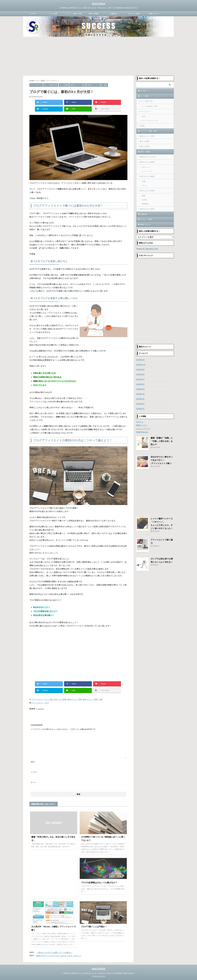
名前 (33, 762)
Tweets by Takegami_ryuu (147, 249)
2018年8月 (140, 374)
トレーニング (147, 171)
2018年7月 (140, 379)
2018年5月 (140, 389)
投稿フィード (141, 425)
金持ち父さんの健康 (147, 162)
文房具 (145, 200)
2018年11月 (141, 365)
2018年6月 (140, 384)
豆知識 (142, 126)
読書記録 (114, 14)
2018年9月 (140, 369)
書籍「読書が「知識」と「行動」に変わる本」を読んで (162, 441)
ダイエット (146, 167)
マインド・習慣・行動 (73, 14)
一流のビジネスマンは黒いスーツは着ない (54, 952)
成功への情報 (93, 14)
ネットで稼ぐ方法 (51, 699)
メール (34, 772)
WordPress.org (142, 432)
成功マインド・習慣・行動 (92, 699)
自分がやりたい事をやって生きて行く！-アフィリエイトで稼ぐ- (162, 460)
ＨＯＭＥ (33, 14)
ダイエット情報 (134, 14)
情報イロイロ (154, 14)
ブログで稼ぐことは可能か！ (94, 927)
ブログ (47, 703)
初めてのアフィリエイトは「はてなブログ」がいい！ (59, 956)
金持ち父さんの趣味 (147, 176)
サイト (33, 782)
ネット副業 (53, 14)
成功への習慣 (144, 141)
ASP (144, 117)
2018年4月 (140, 394)
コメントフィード (143, 429)
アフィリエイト (37, 699)
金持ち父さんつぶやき (148, 157)
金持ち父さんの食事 (147, 209)
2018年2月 (140, 404)
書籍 (144, 196)
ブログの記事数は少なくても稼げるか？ (99, 883)
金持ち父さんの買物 (147, 191)
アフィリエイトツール (150, 121)
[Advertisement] (98, 56)
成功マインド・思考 (74, 699)
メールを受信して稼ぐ (150, 106)
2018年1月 (140, 409)
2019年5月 (140, 360)
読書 (144, 181)
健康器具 (145, 204)
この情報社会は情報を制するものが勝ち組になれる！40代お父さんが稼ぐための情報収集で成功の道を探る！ (98, 973)
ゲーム (145, 185)
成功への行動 (144, 146)
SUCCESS (98, 4)
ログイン (140, 422)
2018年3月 (140, 399)
